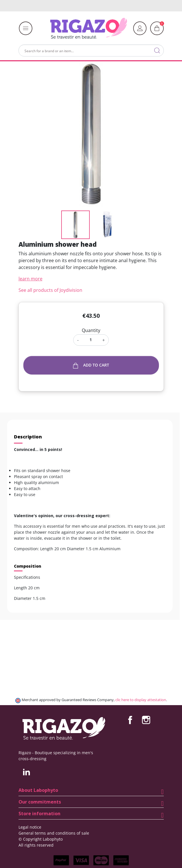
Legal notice (30, 827)
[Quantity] (90, 340)
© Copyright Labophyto (41, 839)
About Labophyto (38, 790)
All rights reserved (36, 845)
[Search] (91, 50)
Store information (39, 814)
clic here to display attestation (141, 700)
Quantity (91, 330)
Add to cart (91, 365)
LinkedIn (26, 772)
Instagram (146, 720)
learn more (30, 279)
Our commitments (40, 802)
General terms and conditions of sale (54, 833)
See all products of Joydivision (50, 290)
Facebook (130, 720)
